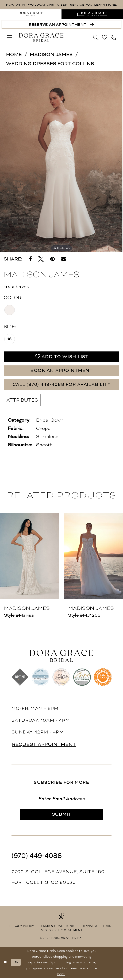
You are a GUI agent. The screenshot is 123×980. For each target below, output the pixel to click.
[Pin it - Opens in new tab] (52, 259)
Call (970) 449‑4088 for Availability (62, 385)
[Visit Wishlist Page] (105, 38)
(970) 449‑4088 (37, 857)
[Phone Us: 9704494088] (114, 38)
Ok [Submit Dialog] (16, 964)
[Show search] (96, 37)
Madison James (51, 55)
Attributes (22, 401)
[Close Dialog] (5, 964)
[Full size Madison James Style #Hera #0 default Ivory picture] (61, 162)
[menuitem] (31, 14)
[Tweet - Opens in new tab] (41, 259)
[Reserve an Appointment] (61, 25)
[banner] (41, 38)
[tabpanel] (61, 162)
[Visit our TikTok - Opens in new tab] (61, 918)
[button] (9, 38)
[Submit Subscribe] (61, 816)
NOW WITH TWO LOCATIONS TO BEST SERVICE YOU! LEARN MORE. (62, 5)
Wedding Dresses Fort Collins (50, 64)
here (61, 976)
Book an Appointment (62, 371)
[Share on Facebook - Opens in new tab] (30, 259)
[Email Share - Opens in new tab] (64, 259)
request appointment (45, 745)
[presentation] (29, 557)
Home (14, 55)
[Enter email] (61, 800)
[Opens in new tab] (92, 14)
